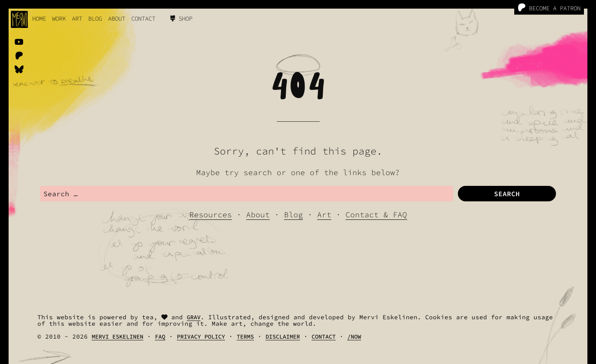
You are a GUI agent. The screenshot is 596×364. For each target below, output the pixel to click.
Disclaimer (283, 337)
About (117, 19)
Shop (181, 19)
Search (507, 194)
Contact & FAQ (376, 215)
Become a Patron (549, 8)
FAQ (160, 337)
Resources (211, 215)
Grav (194, 317)
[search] (247, 194)
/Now (354, 337)
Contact (143, 19)
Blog (95, 19)
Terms (245, 337)
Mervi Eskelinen (117, 337)
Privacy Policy (201, 337)
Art (77, 19)
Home (39, 19)
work (59, 19)
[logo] (19, 19)
